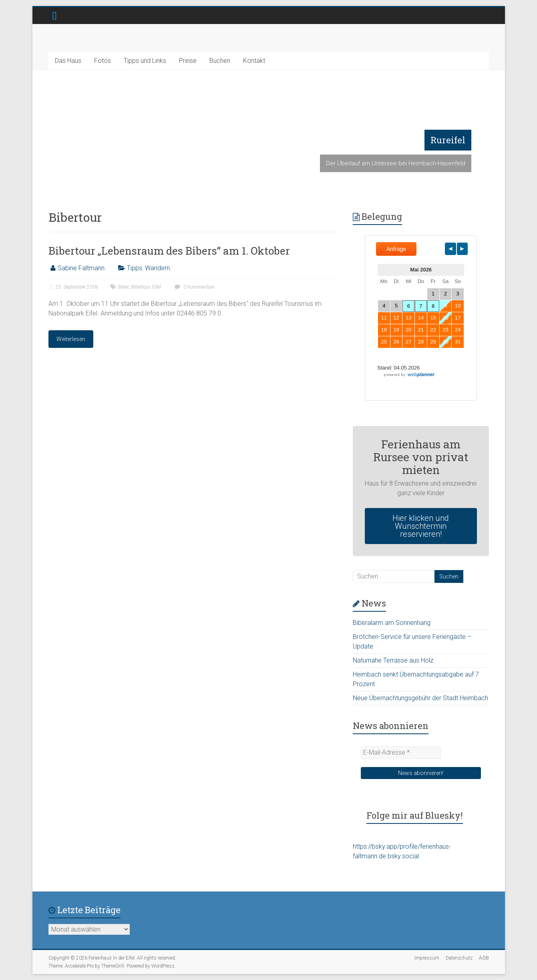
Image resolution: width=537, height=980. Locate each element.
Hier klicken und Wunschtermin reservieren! (421, 526)
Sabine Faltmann (81, 268)
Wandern (157, 268)
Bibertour (140, 287)
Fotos (103, 61)
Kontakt (254, 61)
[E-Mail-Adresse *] (401, 753)
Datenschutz (459, 958)
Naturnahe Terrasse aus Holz (393, 660)
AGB (484, 958)
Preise (188, 61)
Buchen (220, 61)
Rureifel (448, 140)
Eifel (157, 287)
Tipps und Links (145, 61)
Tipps (135, 268)
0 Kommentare (193, 287)
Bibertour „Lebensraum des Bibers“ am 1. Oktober (169, 251)
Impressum (427, 958)
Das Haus (68, 61)
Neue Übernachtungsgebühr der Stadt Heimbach (420, 698)
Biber (123, 287)
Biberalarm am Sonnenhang (392, 623)
